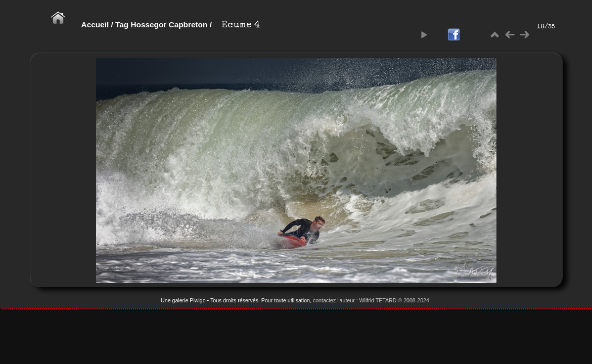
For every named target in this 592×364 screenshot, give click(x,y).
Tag (122, 25)
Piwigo (197, 300)
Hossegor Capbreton (169, 25)
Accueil (95, 25)
